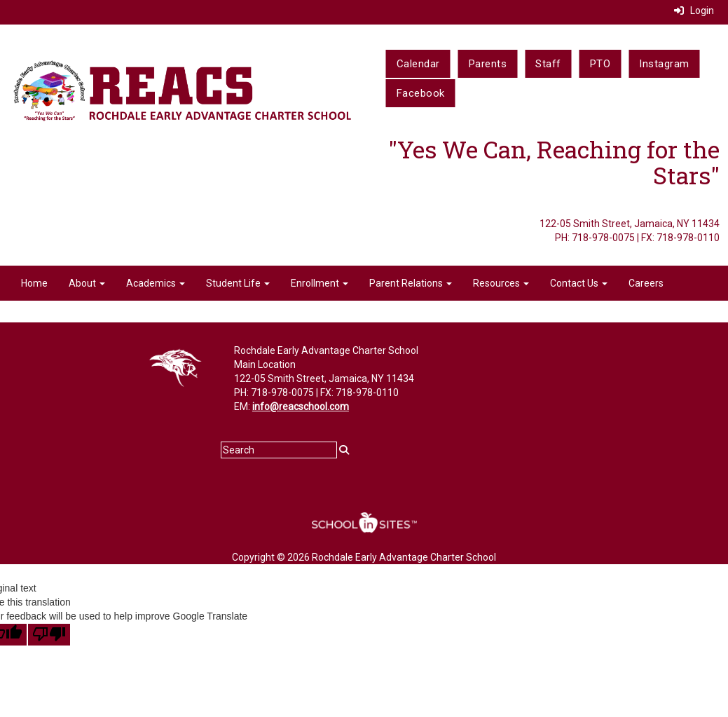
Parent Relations (411, 283)
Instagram (664, 64)
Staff (548, 64)
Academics (156, 283)
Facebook (421, 93)
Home (34, 283)
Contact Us (579, 283)
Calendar (418, 64)
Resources (501, 283)
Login (694, 11)
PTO (600, 64)
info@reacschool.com (301, 407)
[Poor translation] (49, 635)
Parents (488, 64)
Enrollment (320, 283)
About (87, 283)
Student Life (238, 283)
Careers (646, 283)
